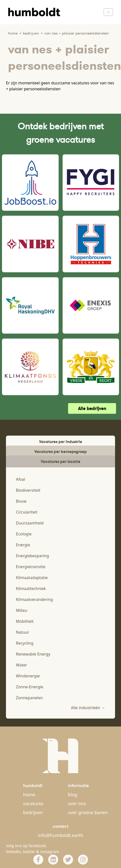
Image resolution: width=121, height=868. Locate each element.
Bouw (21, 501)
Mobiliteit (25, 621)
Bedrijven (31, 33)
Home (13, 33)
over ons (77, 803)
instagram (50, 852)
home (29, 795)
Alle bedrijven (92, 408)
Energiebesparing (32, 556)
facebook (37, 846)
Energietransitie (31, 567)
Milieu (22, 610)
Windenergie (28, 676)
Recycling (25, 643)
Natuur (22, 632)
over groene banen (88, 812)
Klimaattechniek (31, 589)
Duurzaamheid (30, 523)
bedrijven (33, 812)
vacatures (33, 803)
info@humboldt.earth (60, 835)
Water (21, 665)
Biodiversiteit (28, 490)
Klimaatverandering (34, 599)
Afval (20, 479)
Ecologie (24, 534)
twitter (29, 852)
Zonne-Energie (30, 687)
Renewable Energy (33, 654)
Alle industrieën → (88, 708)
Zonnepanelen (29, 698)
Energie (23, 545)
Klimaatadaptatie (32, 578)
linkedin (13, 852)
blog (73, 795)
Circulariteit (27, 512)
